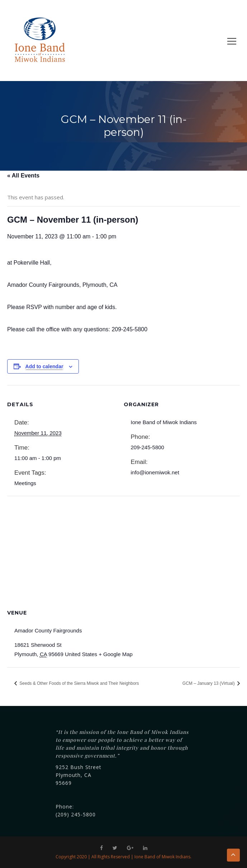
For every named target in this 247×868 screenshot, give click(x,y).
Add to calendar (44, 366)
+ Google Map (116, 654)
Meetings (25, 483)
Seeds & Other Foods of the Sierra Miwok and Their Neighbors (79, 683)
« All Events (23, 176)
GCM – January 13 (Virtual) (209, 683)
